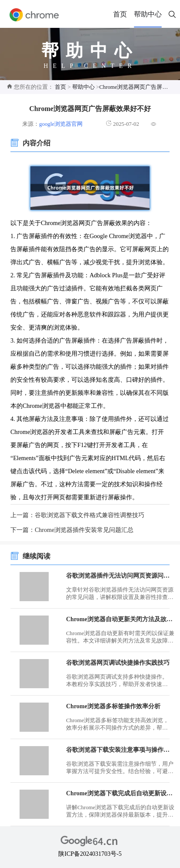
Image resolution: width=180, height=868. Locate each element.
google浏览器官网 (61, 124)
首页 (120, 14)
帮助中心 (148, 14)
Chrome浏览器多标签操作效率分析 (113, 706)
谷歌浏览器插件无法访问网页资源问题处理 (120, 576)
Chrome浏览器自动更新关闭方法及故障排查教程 (120, 619)
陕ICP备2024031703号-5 (90, 854)
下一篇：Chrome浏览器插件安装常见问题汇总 (72, 530)
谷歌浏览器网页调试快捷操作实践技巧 (118, 663)
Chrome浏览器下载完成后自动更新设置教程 (120, 793)
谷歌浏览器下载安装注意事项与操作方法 (120, 750)
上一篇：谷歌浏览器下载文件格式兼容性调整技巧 (77, 515)
